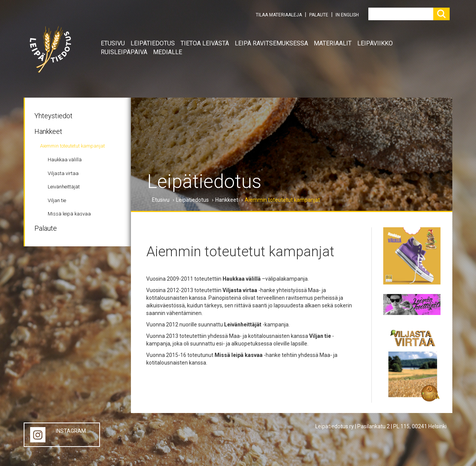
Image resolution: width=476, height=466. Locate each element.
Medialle (168, 52)
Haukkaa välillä (65, 160)
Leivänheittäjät (64, 187)
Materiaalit (333, 43)
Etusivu (113, 43)
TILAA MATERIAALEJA (279, 15)
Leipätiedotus (153, 43)
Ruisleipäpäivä (124, 52)
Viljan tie (57, 200)
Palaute (46, 228)
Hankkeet (48, 131)
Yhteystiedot (53, 116)
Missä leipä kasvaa (69, 214)
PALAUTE (319, 15)
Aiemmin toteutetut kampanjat (73, 146)
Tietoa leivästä (205, 43)
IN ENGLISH (347, 15)
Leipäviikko (375, 43)
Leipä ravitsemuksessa (271, 43)
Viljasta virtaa (63, 173)
